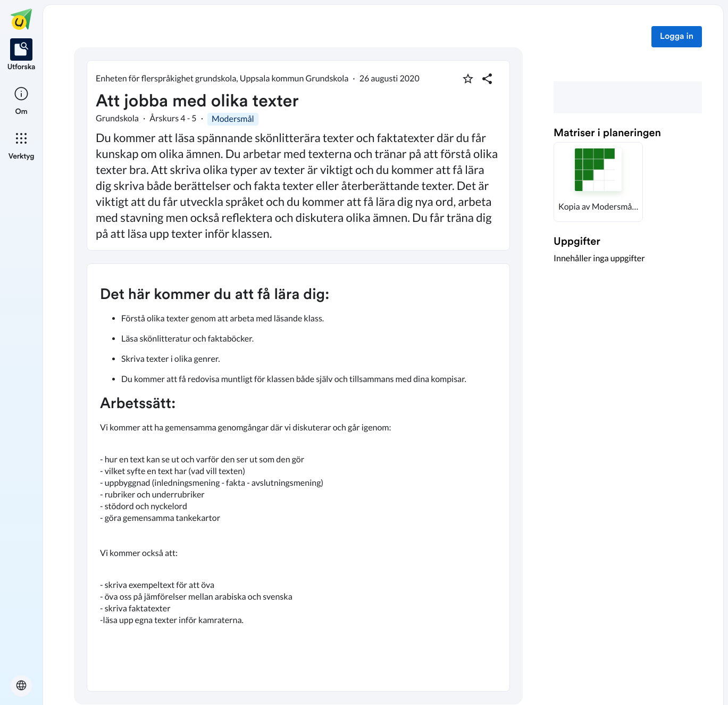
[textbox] (298, 478)
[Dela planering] (487, 79)
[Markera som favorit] (468, 79)
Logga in (677, 37)
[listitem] (22, 55)
